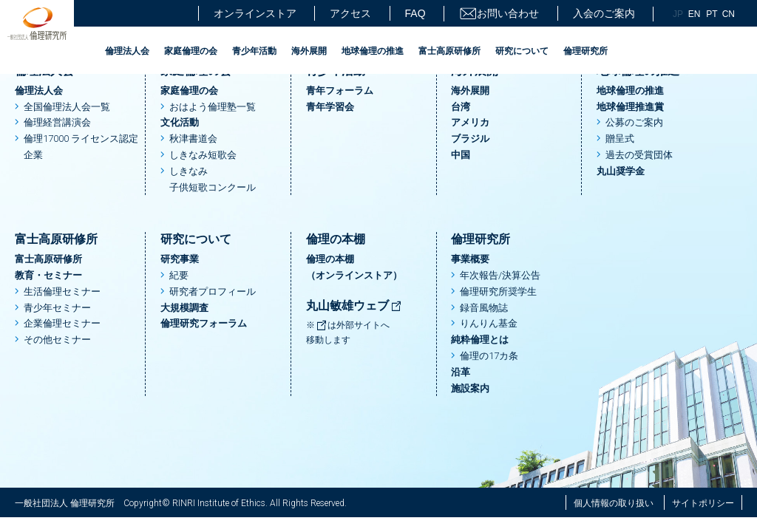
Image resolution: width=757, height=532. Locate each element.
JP (678, 14)
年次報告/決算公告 (500, 275)
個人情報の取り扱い (614, 503)
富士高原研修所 (449, 51)
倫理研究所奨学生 (498, 291)
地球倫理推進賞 (630, 107)
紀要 (179, 275)
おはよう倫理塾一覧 (213, 107)
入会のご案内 (604, 13)
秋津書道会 (193, 139)
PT (712, 14)
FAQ (415, 13)
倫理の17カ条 (489, 356)
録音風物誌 (484, 308)
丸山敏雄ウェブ (354, 306)
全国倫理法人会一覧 (67, 107)
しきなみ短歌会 (203, 155)
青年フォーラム (340, 91)
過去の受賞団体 (639, 155)
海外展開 (309, 51)
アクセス (350, 13)
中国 (461, 155)
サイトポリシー (703, 503)
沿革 (461, 372)
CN (729, 14)
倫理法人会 (127, 51)
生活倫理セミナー (62, 291)
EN (695, 14)
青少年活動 (254, 51)
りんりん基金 (489, 323)
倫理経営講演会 (57, 122)
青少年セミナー (57, 308)
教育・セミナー (48, 275)
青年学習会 (330, 107)
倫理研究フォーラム (204, 323)
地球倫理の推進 (373, 51)
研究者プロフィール (213, 291)
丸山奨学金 (621, 171)
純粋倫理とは (480, 340)
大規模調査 (184, 308)
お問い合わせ (499, 14)
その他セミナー (57, 340)
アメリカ (470, 122)
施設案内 (470, 388)
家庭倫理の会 (191, 51)
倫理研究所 (585, 51)
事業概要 (470, 259)
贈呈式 (620, 139)
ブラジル (470, 139)
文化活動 (180, 122)
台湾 (461, 107)
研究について (522, 51)
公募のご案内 (634, 122)
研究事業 (180, 259)
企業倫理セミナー (62, 323)
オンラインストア (255, 13)
